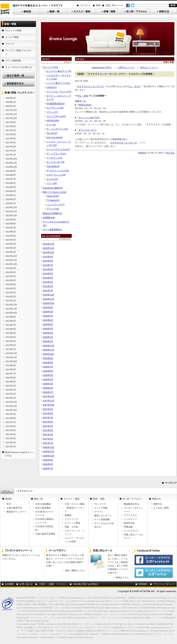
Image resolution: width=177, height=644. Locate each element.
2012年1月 (11, 398)
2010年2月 (48, 286)
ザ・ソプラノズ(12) (56, 154)
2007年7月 (48, 418)
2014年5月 (11, 284)
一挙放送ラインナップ (75, 510)
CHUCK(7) (52, 87)
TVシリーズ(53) (50, 67)
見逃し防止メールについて (134, 536)
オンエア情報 (12, 37)
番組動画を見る (131, 504)
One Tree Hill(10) (55, 137)
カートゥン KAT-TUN (89, 118)
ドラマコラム (130, 515)
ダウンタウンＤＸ (87, 130)
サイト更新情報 (13, 61)
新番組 (68, 515)
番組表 (8, 499)
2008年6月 (48, 371)
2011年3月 (11, 438)
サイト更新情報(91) (52, 230)
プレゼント (86, 5)
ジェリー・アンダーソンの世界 (75, 540)
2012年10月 (11, 361)
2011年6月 (11, 426)
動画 (98, 5)
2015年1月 (11, 252)
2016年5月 (11, 187)
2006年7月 (48, 468)
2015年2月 (11, 248)
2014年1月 (11, 301)
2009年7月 (48, 316)
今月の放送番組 (43, 504)
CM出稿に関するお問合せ (86, 584)
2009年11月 (48, 299)
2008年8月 (48, 363)
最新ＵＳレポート (103, 516)
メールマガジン (131, 531)
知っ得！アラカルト (132, 499)
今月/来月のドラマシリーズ (44, 513)
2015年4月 (11, 240)
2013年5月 (11, 333)
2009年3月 (48, 333)
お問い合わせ (26, 584)
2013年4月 (11, 337)
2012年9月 (11, 365)
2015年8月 (11, 224)
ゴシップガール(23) (56, 116)
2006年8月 (48, 464)
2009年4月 (48, 329)
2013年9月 (11, 317)
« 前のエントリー (126, 67)
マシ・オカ (133, 86)
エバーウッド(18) (55, 108)
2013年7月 (11, 325)
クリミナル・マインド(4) (59, 92)
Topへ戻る (170, 153)
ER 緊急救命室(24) (56, 104)
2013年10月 (11, 313)
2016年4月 (11, 191)
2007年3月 (48, 435)
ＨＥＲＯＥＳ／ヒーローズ (90, 86)
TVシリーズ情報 (13, 31)
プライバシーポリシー (164, 584)
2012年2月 (11, 394)
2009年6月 (48, 320)
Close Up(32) (53, 196)
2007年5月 (48, 426)
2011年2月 (11, 442)
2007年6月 (48, 422)
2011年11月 (11, 406)
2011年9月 (11, 414)
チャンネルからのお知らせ (19, 67)
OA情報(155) (49, 218)
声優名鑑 (128, 527)
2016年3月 (11, 195)
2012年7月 (11, 374)
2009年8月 (48, 312)
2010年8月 (48, 261)
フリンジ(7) (52, 112)
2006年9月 (48, 460)
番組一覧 (38, 499)
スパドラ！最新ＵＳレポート (19, 52)
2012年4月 (11, 386)
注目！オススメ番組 (75, 504)
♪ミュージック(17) (55, 204)
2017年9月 (11, 122)
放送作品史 (129, 523)
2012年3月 (11, 390)
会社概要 (9, 584)
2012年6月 (11, 378)
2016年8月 (11, 175)
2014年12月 (11, 256)
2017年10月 (11, 118)
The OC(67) (52, 133)
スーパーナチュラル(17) (58, 149)
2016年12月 (11, 159)
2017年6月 (11, 134)
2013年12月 (11, 305)
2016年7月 (11, 179)
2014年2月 (11, 297)
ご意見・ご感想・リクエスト (53, 584)
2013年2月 (11, 345)
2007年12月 (48, 396)
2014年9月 (11, 268)
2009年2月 (48, 337)
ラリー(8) (51, 125)
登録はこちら (122, 577)
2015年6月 (11, 232)
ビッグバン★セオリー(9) (59, 71)
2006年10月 (48, 456)
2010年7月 (48, 265)
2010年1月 (48, 290)
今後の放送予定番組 (45, 534)
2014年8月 (11, 272)
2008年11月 (48, 350)
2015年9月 (11, 220)
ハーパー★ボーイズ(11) (58, 83)
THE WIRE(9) (53, 166)
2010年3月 (48, 282)
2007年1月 (48, 443)
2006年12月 (48, 447)
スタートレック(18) (56, 175)
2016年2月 (11, 199)
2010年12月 (48, 244)
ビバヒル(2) (52, 179)
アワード (10, 44)
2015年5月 (11, 236)
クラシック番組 (72, 523)
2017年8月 (11, 126)
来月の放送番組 (43, 508)
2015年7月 (11, 228)
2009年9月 (48, 307)
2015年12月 (11, 207)
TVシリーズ (100, 504)
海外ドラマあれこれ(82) (55, 192)
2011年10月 (11, 410)
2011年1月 (11, 447)
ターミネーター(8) (55, 162)
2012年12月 (11, 353)
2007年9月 (48, 409)
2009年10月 (48, 303)
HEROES (142, 153)
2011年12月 (11, 402)
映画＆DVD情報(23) (52, 213)
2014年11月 (11, 260)
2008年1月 (48, 392)
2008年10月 (48, 354)
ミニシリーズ (71, 519)
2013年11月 (11, 309)
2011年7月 (11, 422)
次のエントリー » (149, 67)
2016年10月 (11, 167)
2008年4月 (48, 379)
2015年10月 (11, 216)
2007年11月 (48, 401)
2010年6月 (48, 269)
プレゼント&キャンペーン (133, 510)
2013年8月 (11, 321)
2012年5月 (11, 382)
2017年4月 (11, 143)
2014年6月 (11, 280)
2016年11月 (11, 163)
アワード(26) (53, 209)
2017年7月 (11, 130)
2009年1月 (48, 341)
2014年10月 (11, 264)
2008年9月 (48, 358)
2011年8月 (11, 418)
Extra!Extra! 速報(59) (53, 188)
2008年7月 (48, 367)
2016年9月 (11, 171)
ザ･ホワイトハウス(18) (58, 171)
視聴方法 (156, 499)
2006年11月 (48, 451)
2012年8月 (11, 370)
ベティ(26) (52, 183)
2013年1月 (11, 349)
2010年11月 (48, 248)
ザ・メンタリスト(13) (57, 129)
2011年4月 (11, 434)
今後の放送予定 (14, 508)
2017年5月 (11, 139)
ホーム (6, 491)
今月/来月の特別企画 (44, 528)
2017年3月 (11, 147)
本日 (9, 504)
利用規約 (143, 584)
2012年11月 (11, 357)
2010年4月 (48, 278)
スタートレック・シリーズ (75, 532)
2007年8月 (48, 413)
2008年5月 (48, 375)
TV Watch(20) (53, 200)
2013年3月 (11, 341)
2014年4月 (11, 288)
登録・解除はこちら (75, 570)
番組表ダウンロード (16, 512)
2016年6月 (11, 183)
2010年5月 (48, 274)
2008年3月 (48, 384)
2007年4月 (48, 430)
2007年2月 (48, 439)
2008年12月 (48, 346)
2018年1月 (11, 106)
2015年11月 (11, 211)
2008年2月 (48, 388)
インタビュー (130, 519)
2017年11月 (11, 114)
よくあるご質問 (161, 508)
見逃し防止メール (114, 5)
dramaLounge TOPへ (102, 67)
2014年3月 (11, 293)
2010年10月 (48, 252)
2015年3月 (11, 244)
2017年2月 (11, 151)
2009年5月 (48, 324)
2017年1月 (11, 155)
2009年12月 (48, 295)
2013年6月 (11, 329)
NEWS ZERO (85, 105)
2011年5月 (11, 430)
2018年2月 (11, 102)
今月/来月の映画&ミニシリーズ (45, 521)
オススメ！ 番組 (71, 499)
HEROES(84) (53, 120)
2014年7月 (11, 276)
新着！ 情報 (99, 499)
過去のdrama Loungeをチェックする (19, 454)
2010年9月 (48, 257)
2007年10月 (48, 405)
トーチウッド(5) (54, 158)
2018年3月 (11, 98)
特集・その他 (71, 527)
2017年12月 (11, 110)
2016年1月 (11, 203)
